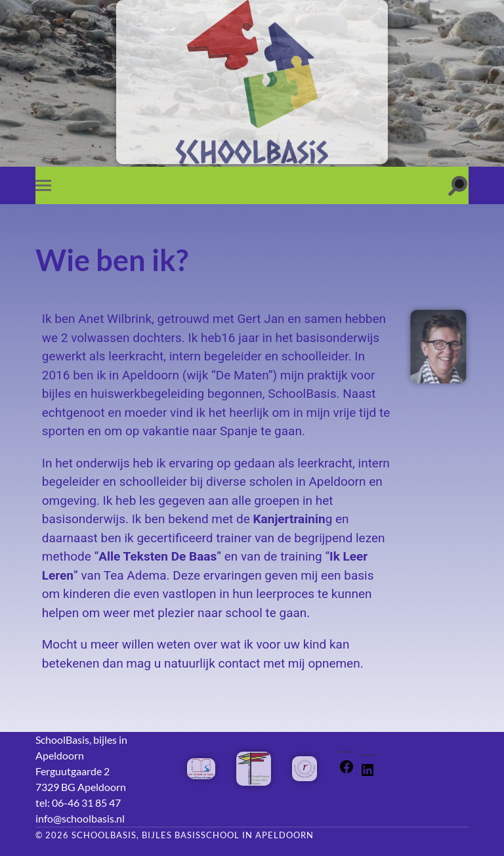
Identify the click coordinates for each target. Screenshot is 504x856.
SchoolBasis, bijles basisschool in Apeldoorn (193, 835)
